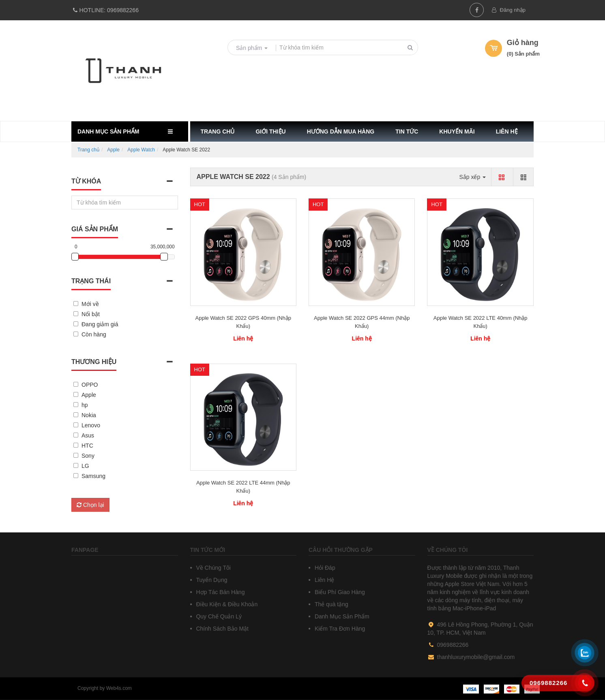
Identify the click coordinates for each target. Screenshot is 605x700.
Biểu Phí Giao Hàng (339, 592)
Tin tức (407, 131)
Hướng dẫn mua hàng (341, 131)
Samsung (93, 476)
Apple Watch (141, 150)
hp (85, 405)
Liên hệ (507, 131)
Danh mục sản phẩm (108, 131)
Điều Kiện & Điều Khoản (226, 604)
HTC (87, 446)
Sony (88, 456)
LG (85, 466)
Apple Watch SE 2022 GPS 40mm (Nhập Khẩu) (243, 322)
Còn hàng (94, 334)
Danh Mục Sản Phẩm (341, 616)
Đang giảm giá (100, 324)
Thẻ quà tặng (331, 604)
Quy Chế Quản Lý (218, 616)
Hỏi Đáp (324, 568)
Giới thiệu (270, 131)
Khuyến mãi (457, 131)
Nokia (89, 415)
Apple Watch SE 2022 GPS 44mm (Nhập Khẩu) (362, 322)
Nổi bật (91, 314)
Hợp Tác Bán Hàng (220, 592)
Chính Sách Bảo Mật (222, 629)
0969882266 (105, 10)
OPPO (90, 385)
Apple (113, 150)
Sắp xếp (472, 177)
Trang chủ (218, 131)
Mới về (90, 304)
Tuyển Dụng (211, 580)
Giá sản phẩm (95, 229)
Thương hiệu (94, 362)
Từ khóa (86, 181)
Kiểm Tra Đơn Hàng (339, 629)
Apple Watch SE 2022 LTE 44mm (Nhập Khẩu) (243, 487)
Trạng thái (91, 281)
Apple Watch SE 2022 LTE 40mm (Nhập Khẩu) (481, 322)
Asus (88, 435)
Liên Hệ (324, 580)
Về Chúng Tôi (213, 568)
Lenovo (91, 425)
